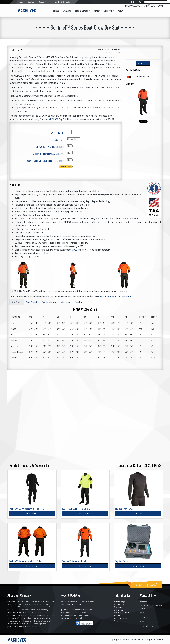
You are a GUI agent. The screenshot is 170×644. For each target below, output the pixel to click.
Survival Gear (82, 11)
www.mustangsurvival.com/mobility (117, 296)
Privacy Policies (122, 618)
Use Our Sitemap (122, 607)
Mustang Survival (122, 613)
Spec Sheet (32, 302)
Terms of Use (121, 621)
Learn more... (32, 513)
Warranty (65, 302)
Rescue (109, 11)
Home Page (120, 602)
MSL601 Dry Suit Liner (61, 119)
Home (20, 2)
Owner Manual (49, 302)
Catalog (31, 2)
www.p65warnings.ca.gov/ (71, 604)
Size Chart (17, 302)
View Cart (143, 63)
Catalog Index (121, 610)
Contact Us (43, 2)
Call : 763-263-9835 (62, 2)
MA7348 (76, 250)
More (120, 11)
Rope (97, 11)
